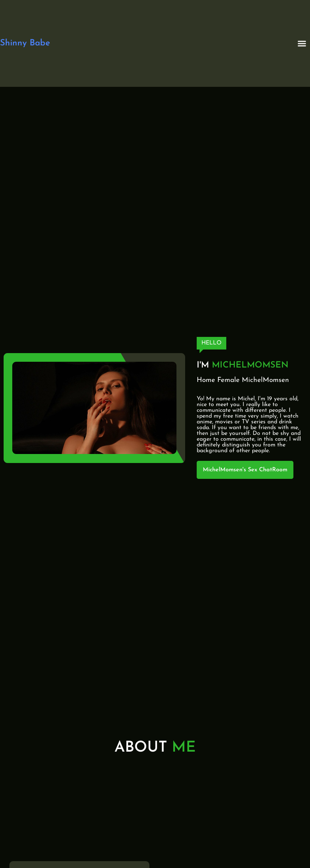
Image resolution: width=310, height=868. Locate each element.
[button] (302, 44)
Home (206, 380)
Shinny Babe (25, 43)
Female (228, 380)
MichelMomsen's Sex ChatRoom (245, 470)
